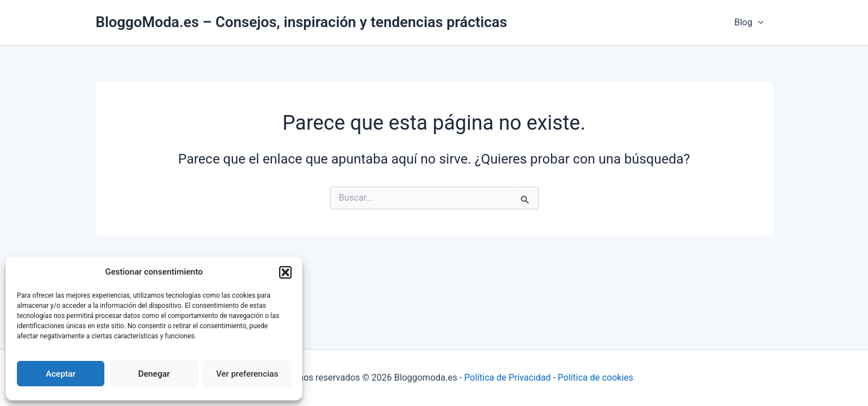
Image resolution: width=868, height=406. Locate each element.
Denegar (154, 374)
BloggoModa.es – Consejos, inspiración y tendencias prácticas (302, 22)
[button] (285, 272)
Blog (749, 23)
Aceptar (61, 374)
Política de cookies (596, 378)
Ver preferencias (247, 374)
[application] (758, 23)
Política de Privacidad (507, 378)
